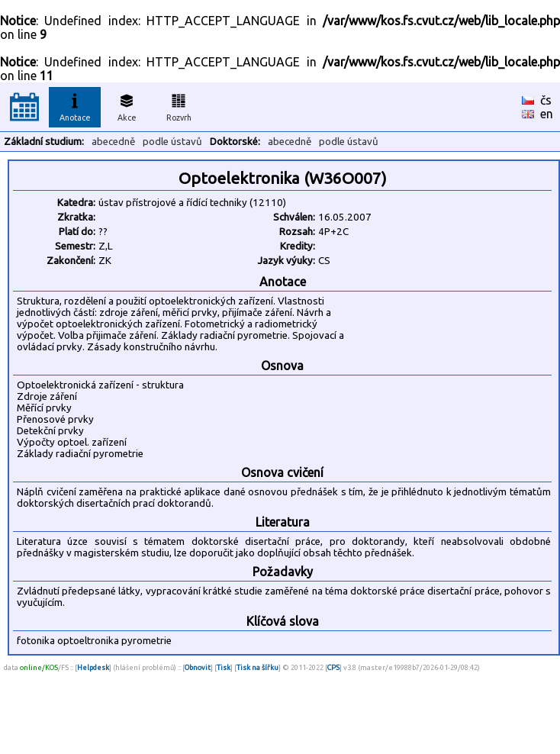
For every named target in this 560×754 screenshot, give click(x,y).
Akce (127, 105)
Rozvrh (179, 105)
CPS (333, 667)
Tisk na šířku (257, 667)
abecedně (113, 142)
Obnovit (198, 667)
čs (546, 100)
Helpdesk (93, 667)
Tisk (224, 667)
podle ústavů (172, 142)
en (547, 114)
